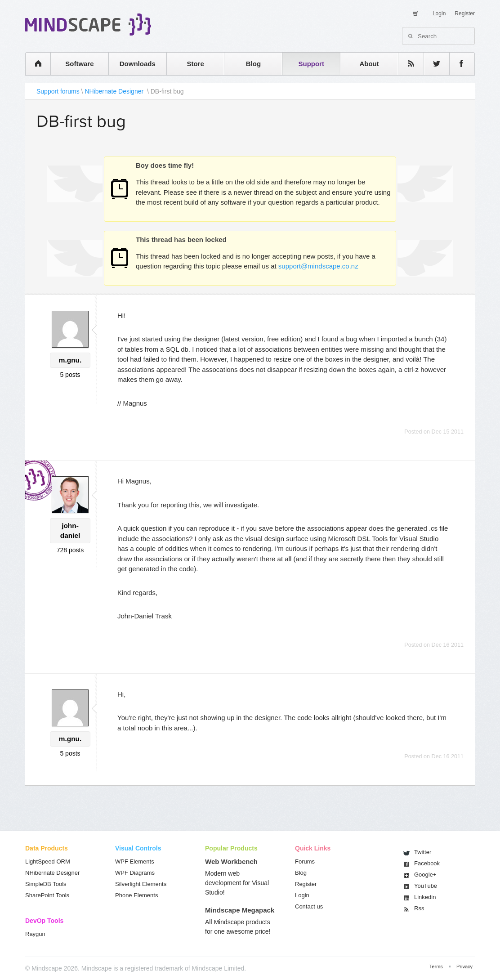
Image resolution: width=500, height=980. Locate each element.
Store (195, 64)
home (33, 64)
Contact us (309, 906)
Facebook (427, 863)
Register (465, 13)
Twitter (423, 852)
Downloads (138, 64)
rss (406, 64)
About (369, 64)
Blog (253, 64)
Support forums (58, 91)
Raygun (35, 934)
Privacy (464, 967)
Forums (305, 861)
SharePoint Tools (47, 895)
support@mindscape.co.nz (318, 266)
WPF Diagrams (135, 873)
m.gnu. (70, 360)
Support (311, 64)
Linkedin (425, 897)
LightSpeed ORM (48, 861)
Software (79, 64)
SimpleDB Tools (46, 884)
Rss (419, 908)
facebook (458, 64)
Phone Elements (136, 895)
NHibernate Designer (115, 91)
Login (439, 13)
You (426, 886)
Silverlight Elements (141, 884)
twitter (432, 64)
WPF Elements (135, 861)
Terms (436, 967)
